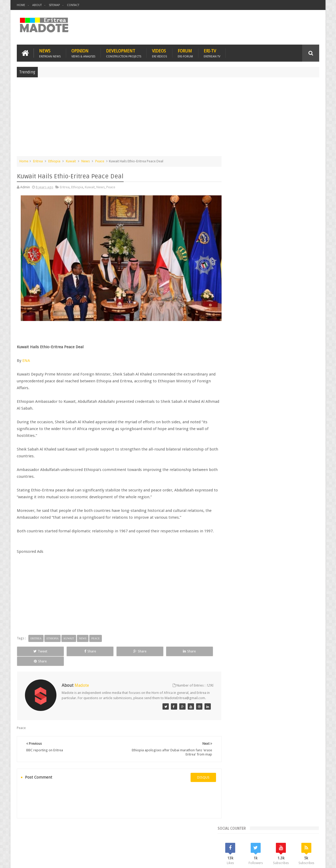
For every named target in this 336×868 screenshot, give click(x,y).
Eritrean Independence (278, 427)
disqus (198, 769)
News (50, 53)
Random (304, 383)
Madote (57, 860)
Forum (185, 53)
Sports (288, 436)
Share (76, 648)
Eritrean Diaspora (243, 427)
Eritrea (38, 161)
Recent (243, 383)
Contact (73, 5)
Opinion (83, 53)
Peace (100, 161)
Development (124, 53)
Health (235, 436)
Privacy (296, 860)
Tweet (36, 648)
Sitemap (54, 5)
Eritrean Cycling (299, 418)
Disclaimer (311, 860)
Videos (159, 53)
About (37, 5)
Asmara (236, 418)
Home (21, 5)
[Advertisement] (168, 119)
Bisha (251, 418)
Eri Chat (184, 834)
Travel (94, 834)
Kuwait (71, 161)
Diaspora (71, 834)
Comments (274, 383)
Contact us (306, 834)
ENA (26, 357)
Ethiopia (54, 161)
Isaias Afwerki (255, 436)
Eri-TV (212, 53)
